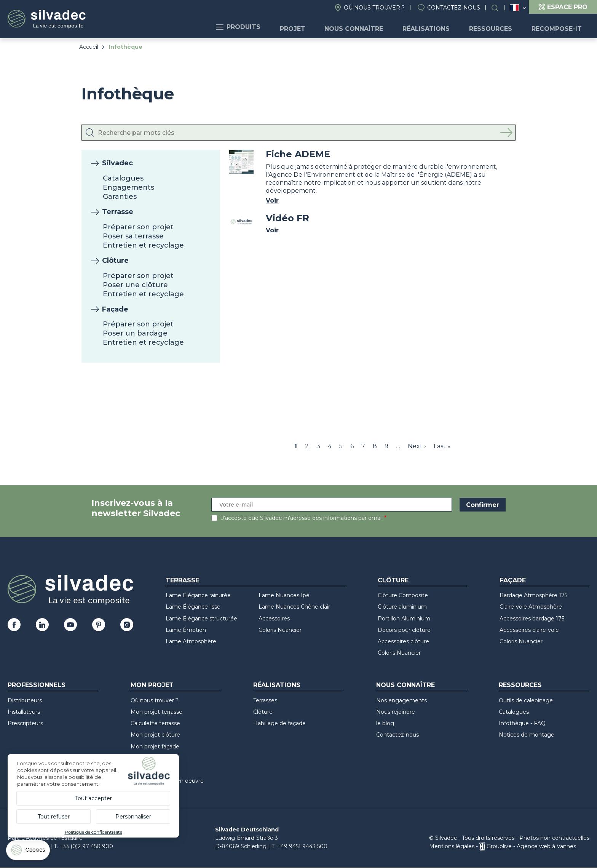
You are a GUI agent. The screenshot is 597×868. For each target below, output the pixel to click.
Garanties (120, 197)
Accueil (89, 47)
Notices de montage (527, 735)
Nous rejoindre (396, 712)
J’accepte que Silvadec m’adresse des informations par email (302, 518)
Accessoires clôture (403, 641)
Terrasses (265, 700)
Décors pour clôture (404, 630)
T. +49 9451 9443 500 (299, 846)
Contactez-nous (454, 8)
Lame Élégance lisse (193, 607)
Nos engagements (401, 700)
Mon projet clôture (155, 735)
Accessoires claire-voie (529, 630)
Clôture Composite (403, 595)
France (514, 8)
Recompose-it (559, 27)
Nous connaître (368, 27)
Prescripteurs (25, 723)
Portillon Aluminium (404, 619)
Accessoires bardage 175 (532, 619)
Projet (311, 27)
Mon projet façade (155, 747)
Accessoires (274, 619)
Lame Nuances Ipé (284, 595)
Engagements (128, 187)
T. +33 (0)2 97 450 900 (83, 846)
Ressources (497, 27)
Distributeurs (25, 700)
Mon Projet (152, 685)
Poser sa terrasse (133, 236)
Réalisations (436, 27)
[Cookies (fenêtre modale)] (29, 852)
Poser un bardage (135, 333)
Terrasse (118, 212)
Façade (115, 309)
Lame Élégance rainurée (198, 595)
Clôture (115, 261)
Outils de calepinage (526, 700)
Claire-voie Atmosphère (531, 607)
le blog (385, 723)
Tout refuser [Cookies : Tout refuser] (54, 817)
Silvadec (117, 163)
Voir (272, 201)
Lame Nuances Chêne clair (294, 607)
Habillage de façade (279, 723)
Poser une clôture (135, 285)
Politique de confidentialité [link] (93, 832)
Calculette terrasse (155, 723)
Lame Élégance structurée (201, 619)
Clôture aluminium (402, 607)
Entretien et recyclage (143, 245)
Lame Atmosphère (191, 641)
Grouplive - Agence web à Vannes (531, 846)
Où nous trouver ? (374, 8)
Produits (261, 27)
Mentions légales (452, 846)
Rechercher (499, 8)
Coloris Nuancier (280, 630)
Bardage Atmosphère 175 (533, 595)
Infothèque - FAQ (522, 723)
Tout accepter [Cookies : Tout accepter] (93, 798)
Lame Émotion (186, 630)
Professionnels (37, 685)
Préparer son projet (138, 227)
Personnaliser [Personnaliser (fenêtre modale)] (133, 817)
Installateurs (24, 712)
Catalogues (123, 178)
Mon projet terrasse (156, 712)
